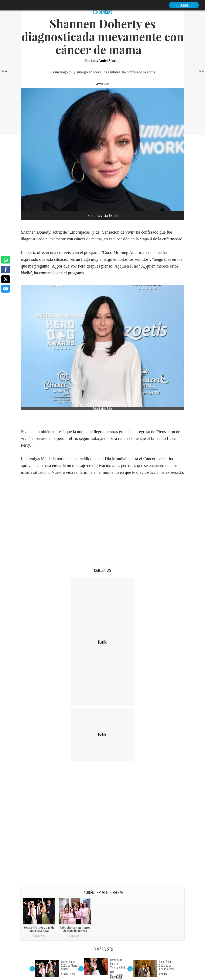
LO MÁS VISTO (102, 949)
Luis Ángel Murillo (106, 60)
